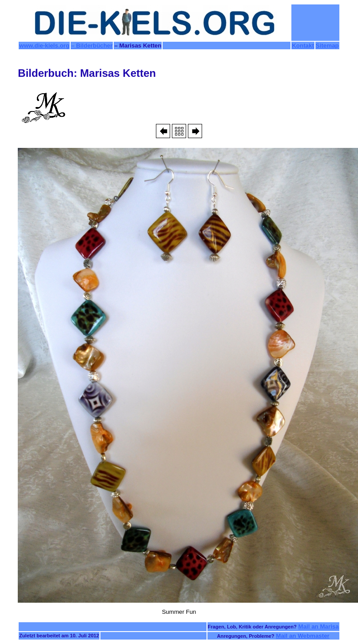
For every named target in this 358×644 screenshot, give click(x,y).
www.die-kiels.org (44, 46)
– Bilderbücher (92, 46)
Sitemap (327, 46)
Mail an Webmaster (303, 636)
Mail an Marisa (319, 626)
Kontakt (303, 46)
